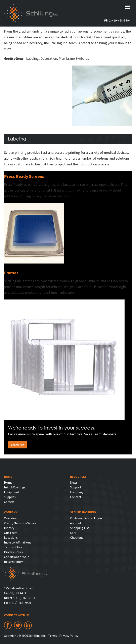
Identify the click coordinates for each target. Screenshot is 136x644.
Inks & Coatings (15, 487)
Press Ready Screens (24, 176)
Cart (73, 533)
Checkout (77, 537)
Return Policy (13, 562)
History (9, 528)
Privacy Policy (13, 552)
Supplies (10, 497)
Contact (76, 497)
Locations (11, 537)
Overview (10, 518)
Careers (9, 502)
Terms (53, 636)
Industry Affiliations (18, 542)
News (74, 482)
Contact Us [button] (18, 445)
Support (76, 487)
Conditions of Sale (17, 557)
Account (76, 523)
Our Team (11, 533)
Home (8, 482)
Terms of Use (13, 547)
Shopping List (80, 528)
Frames (11, 273)
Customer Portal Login (86, 518)
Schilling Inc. (31, 14)
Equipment (12, 492)
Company (77, 492)
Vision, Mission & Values (20, 523)
